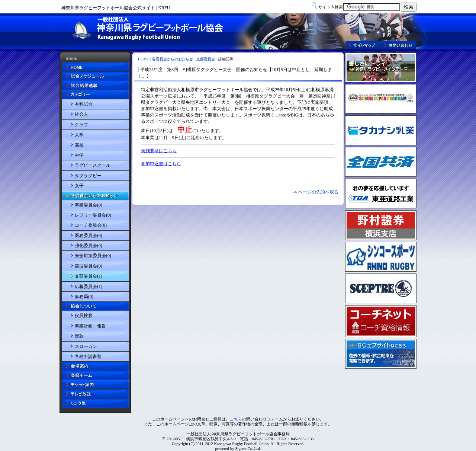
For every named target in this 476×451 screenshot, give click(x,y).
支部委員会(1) (89, 276)
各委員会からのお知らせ (173, 59)
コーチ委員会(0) (91, 225)
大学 (79, 135)
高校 (79, 145)
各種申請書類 (88, 356)
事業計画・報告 (90, 326)
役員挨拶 (84, 316)
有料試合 (84, 104)
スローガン (86, 346)
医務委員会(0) (89, 236)
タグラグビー (88, 176)
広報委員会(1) (89, 287)
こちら (236, 419)
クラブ (81, 125)
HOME (143, 59)
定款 (79, 336)
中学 (79, 155)
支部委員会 (206, 59)
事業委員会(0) (89, 205)
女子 (79, 186)
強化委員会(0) (89, 246)
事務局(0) (84, 297)
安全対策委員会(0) (93, 256)
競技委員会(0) (89, 266)
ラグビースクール (93, 165)
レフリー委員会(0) (93, 215)
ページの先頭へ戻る (318, 192)
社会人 (81, 114)
